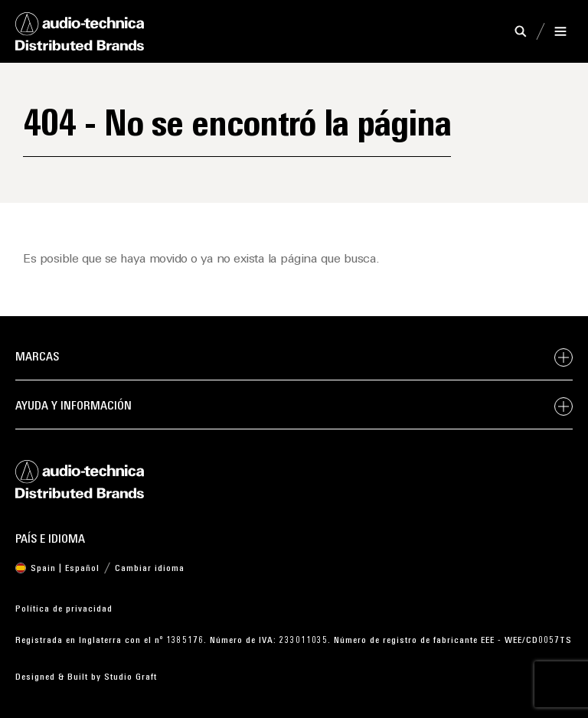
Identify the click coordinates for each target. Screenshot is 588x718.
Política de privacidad (64, 609)
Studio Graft (131, 677)
